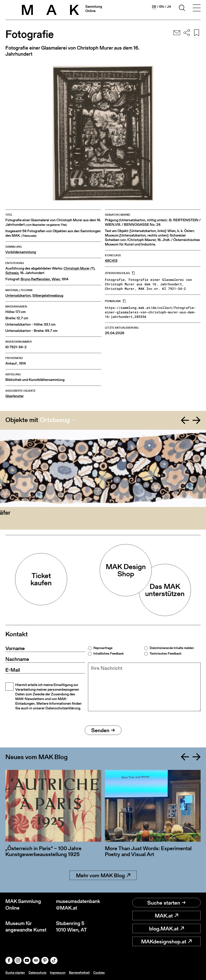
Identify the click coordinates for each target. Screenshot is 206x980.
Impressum (58, 973)
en (162, 7)
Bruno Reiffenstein (35, 279)
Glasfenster (15, 396)
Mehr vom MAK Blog (103, 875)
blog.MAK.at (166, 928)
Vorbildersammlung (21, 252)
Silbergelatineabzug (48, 296)
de (154, 7)
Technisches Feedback (166, 654)
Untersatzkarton (18, 296)
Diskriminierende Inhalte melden (172, 648)
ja (169, 7)
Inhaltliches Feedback (109, 654)
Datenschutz (37, 973)
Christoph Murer (77, 268)
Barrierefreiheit (79, 973)
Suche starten (166, 903)
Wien (56, 279)
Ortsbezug (55, 420)
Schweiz (12, 273)
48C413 (111, 261)
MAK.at (166, 916)
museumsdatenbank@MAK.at (78, 904)
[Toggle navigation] (197, 8)
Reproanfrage (103, 648)
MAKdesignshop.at (166, 941)
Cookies (99, 973)
